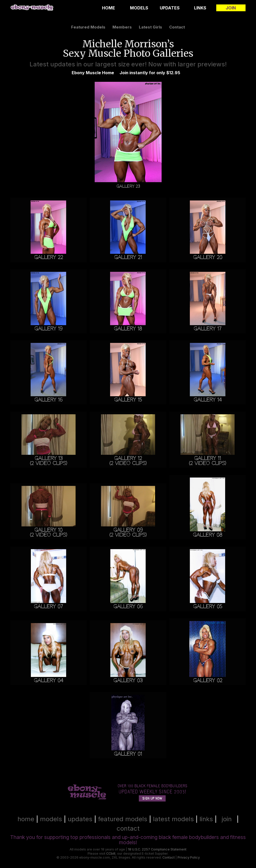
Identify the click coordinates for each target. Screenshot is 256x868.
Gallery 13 (49, 458)
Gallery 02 (208, 680)
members (122, 27)
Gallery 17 (207, 329)
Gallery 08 (207, 535)
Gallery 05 (208, 607)
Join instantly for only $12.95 (150, 73)
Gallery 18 (128, 329)
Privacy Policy (189, 857)
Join (231, 8)
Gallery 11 (207, 458)
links (206, 819)
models (51, 819)
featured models (88, 27)
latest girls (150, 27)
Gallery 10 (48, 530)
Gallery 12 (128, 458)
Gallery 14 (207, 400)
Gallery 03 (128, 680)
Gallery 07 (48, 607)
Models (139, 8)
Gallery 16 (48, 400)
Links (200, 8)
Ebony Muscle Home (93, 73)
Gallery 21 (128, 257)
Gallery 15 (128, 400)
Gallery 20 (208, 257)
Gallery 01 (128, 754)
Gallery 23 (128, 186)
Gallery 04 (48, 680)
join (227, 819)
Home (109, 8)
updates (80, 819)
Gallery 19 (48, 329)
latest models (173, 819)
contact (177, 27)
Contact (169, 857)
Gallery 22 (49, 257)
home (26, 819)
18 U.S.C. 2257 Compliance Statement (157, 849)
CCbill (111, 853)
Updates (170, 8)
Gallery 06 (128, 607)
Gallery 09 (128, 530)
